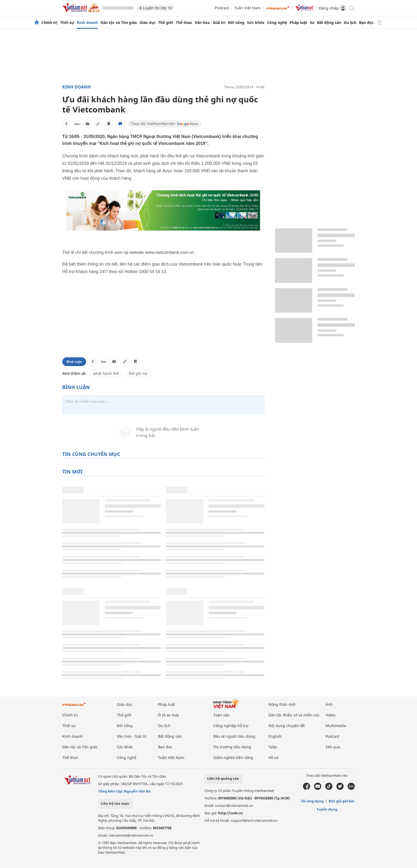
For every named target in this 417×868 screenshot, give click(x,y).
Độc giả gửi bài (341, 801)
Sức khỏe (256, 23)
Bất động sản (329, 23)
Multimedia (336, 726)
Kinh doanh (87, 23)
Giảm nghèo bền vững (233, 758)
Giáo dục (148, 23)
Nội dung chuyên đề (287, 726)
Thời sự (67, 23)
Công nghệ (277, 23)
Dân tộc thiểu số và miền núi (294, 715)
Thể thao (184, 23)
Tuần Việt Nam (247, 8)
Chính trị (49, 23)
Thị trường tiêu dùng (232, 747)
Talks (273, 747)
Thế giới (166, 23)
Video (330, 715)
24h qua (333, 747)
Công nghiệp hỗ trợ (231, 726)
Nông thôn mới (282, 704)
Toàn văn (221, 715)
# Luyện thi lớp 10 (156, 8)
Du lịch (350, 23)
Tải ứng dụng (312, 801)
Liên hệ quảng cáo (223, 778)
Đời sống (236, 23)
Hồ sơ (273, 758)
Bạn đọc (366, 23)
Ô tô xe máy (168, 715)
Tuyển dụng (327, 809)
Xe (312, 23)
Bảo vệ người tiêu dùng (234, 736)
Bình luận (74, 362)
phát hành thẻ (106, 373)
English (275, 736)
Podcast (222, 8)
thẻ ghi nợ (138, 373)
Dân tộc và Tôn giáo (119, 23)
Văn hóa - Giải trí (210, 23)
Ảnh (329, 704)
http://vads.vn (231, 813)
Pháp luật (298, 23)
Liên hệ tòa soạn (115, 803)
